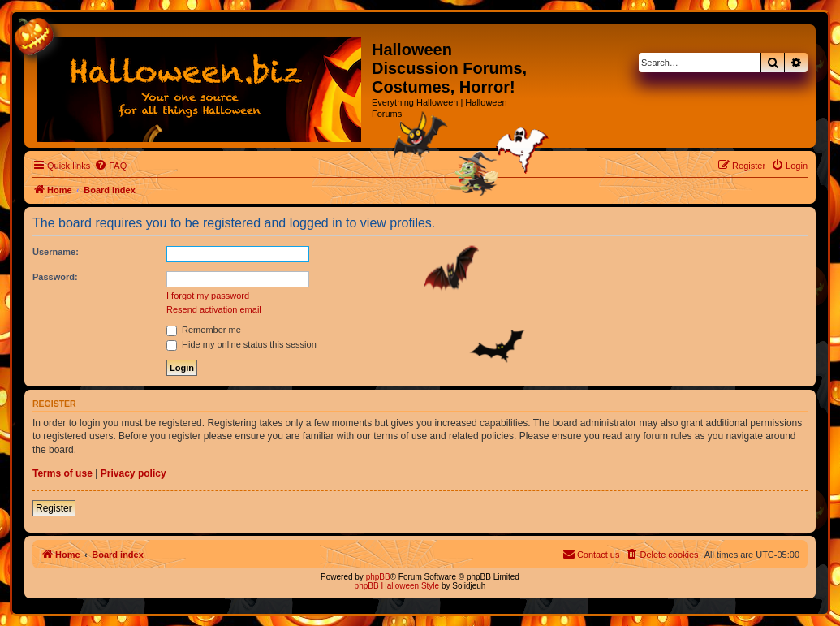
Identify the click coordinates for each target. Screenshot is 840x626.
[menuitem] (110, 166)
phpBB (378, 577)
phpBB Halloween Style (397, 586)
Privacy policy (134, 473)
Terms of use (62, 473)
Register (54, 508)
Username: (56, 252)
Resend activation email (214, 309)
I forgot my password (208, 296)
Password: (55, 277)
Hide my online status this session (241, 344)
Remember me (204, 330)
